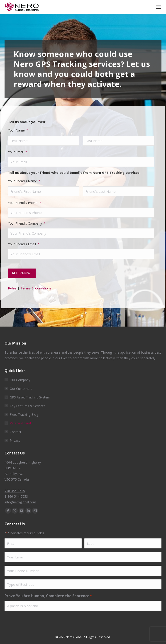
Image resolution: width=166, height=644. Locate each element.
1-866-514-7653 (16, 495)
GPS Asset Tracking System (30, 396)
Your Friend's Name (24, 181)
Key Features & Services (28, 404)
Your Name (18, 130)
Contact (16, 430)
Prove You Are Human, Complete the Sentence (48, 595)
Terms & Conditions (36, 287)
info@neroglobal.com (20, 501)
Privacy (15, 439)
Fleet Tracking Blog (24, 413)
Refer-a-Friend (20, 422)
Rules (12, 287)
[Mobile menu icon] (159, 7)
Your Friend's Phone (24, 203)
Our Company (20, 378)
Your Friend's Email (24, 244)
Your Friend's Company (27, 223)
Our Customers (21, 387)
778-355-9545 (15, 489)
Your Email (18, 152)
